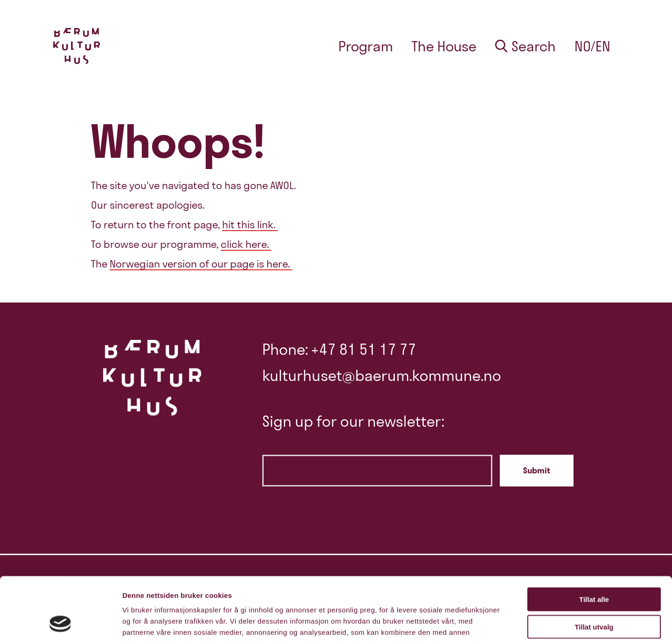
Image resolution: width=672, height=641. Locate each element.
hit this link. (250, 225)
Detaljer (497, 623)
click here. (246, 244)
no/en (592, 46)
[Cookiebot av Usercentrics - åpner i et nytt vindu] (60, 623)
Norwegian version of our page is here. (201, 264)
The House (444, 46)
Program (366, 46)
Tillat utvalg (594, 568)
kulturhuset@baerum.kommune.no (382, 375)
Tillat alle (594, 540)
